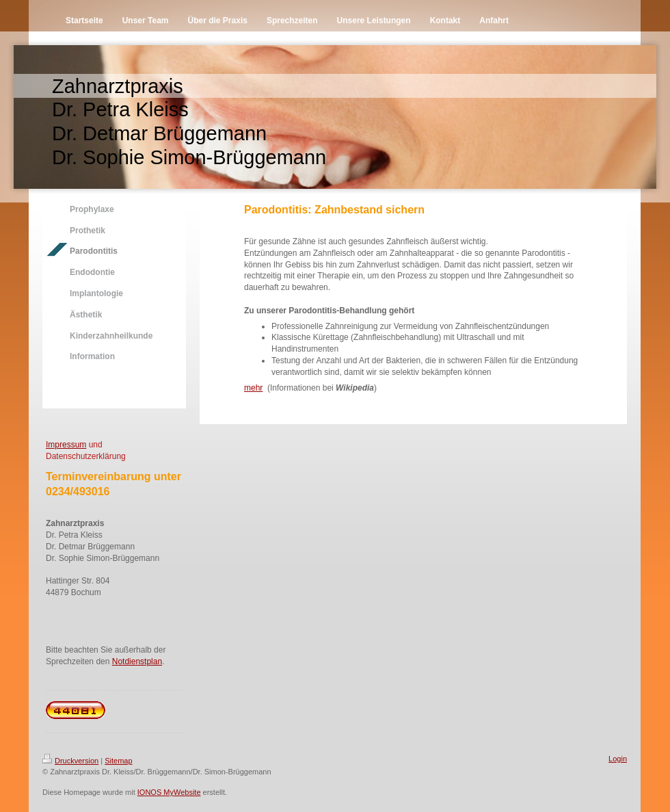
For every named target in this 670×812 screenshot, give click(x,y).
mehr (253, 388)
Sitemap (118, 761)
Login (618, 759)
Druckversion (70, 761)
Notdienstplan (137, 662)
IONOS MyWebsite (169, 792)
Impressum (66, 445)
